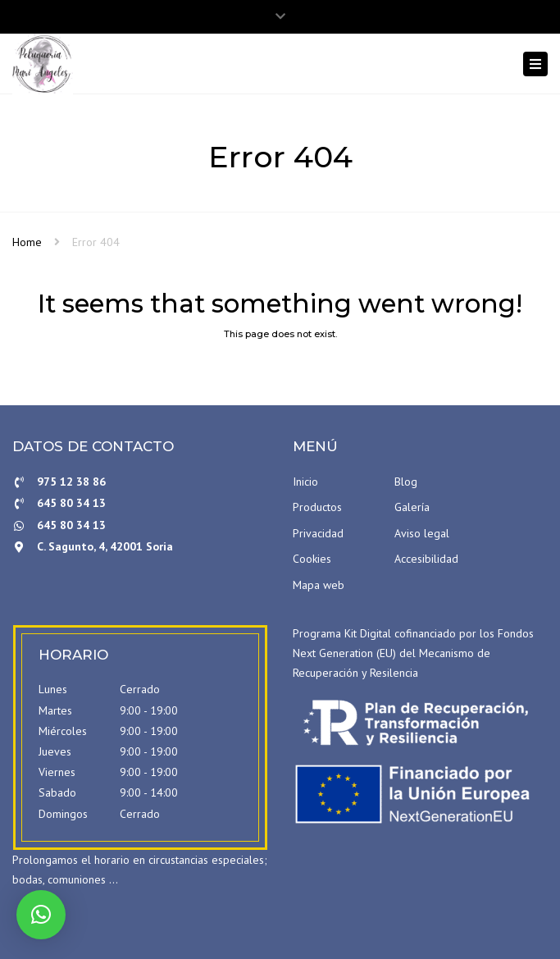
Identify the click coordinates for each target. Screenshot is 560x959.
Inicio (305, 482)
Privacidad (318, 533)
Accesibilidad (426, 559)
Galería (412, 507)
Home (27, 242)
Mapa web (319, 585)
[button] (41, 915)
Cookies (312, 559)
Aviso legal (422, 533)
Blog (406, 482)
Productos (317, 507)
